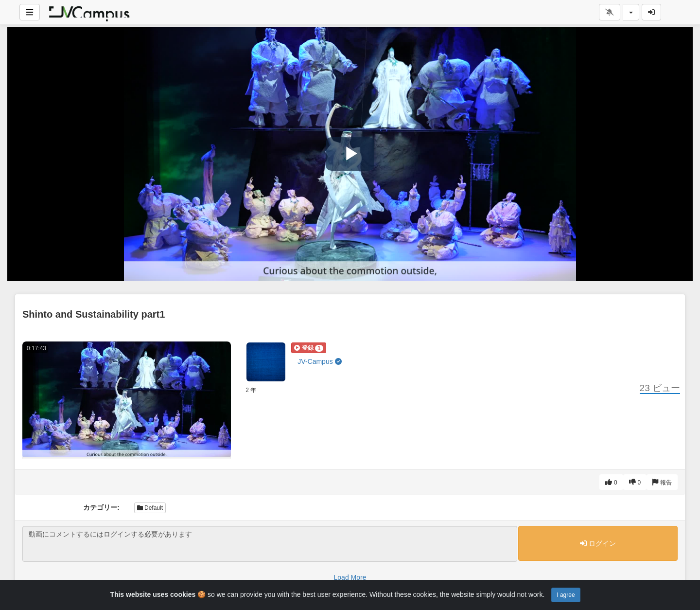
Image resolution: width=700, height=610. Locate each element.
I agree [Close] (566, 595)
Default (150, 508)
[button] (308, 348)
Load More (350, 577)
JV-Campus (319, 361)
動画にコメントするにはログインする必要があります (270, 544)
